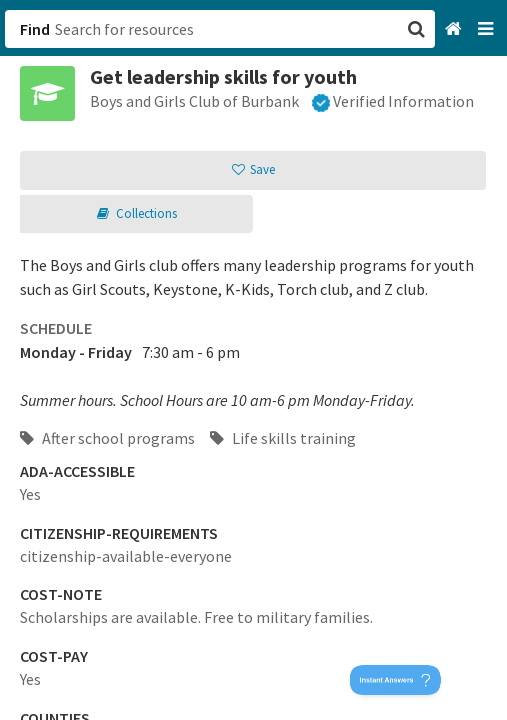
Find (35, 29)
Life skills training (283, 438)
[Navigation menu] (487, 29)
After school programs (107, 438)
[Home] (455, 29)
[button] (253, 360)
